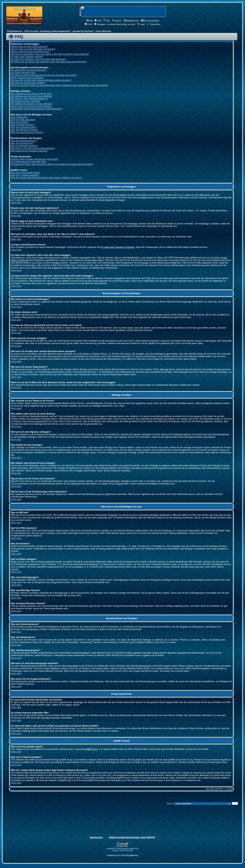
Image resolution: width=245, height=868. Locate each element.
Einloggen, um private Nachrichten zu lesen (115, 24)
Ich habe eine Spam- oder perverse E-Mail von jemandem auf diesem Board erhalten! (52, 164)
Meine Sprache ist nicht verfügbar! (27, 78)
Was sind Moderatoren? (22, 143)
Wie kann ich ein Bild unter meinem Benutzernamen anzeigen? (41, 80)
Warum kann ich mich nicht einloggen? (29, 47)
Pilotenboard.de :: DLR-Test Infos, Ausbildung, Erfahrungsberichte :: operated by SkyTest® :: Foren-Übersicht (59, 31)
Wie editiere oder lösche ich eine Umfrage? (31, 104)
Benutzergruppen (150, 21)
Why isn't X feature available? (25, 175)
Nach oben (16, 203)
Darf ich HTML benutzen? (23, 120)
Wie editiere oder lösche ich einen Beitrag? (31, 96)
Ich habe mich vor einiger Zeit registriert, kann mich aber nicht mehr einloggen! (49, 62)
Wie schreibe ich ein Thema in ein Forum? (31, 94)
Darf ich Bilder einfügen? (23, 125)
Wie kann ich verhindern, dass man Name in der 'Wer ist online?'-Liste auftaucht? (50, 54)
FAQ (106, 21)
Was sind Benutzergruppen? (24, 146)
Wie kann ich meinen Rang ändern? (28, 83)
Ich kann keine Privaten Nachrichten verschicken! (34, 159)
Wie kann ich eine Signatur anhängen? (29, 99)
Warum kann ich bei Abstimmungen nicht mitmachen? (37, 109)
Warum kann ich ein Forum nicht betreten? (31, 106)
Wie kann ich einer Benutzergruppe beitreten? (33, 148)
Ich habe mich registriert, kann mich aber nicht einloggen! (38, 59)
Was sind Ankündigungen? (24, 127)
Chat (98, 21)
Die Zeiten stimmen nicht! (23, 73)
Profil (88, 24)
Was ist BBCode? (19, 117)
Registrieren (154, 24)
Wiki (90, 21)
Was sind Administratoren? (24, 141)
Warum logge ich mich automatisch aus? (30, 52)
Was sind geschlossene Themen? (27, 132)
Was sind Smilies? (20, 122)
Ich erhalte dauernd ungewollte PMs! (28, 162)
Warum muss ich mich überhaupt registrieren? (33, 49)
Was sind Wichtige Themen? (24, 130)
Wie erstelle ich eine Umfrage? (25, 101)
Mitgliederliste (131, 21)
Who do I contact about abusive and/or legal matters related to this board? (46, 178)
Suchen (117, 21)
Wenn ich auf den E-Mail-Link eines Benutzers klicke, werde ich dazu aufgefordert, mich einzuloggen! (60, 85)
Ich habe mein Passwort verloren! (27, 57)
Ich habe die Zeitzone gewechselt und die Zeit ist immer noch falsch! (44, 75)
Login (141, 24)
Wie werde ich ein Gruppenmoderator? (29, 151)
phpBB (117, 855)
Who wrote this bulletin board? (25, 173)
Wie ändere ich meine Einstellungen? (29, 70)
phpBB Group (91, 749)
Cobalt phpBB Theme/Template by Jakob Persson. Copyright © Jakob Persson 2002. (123, 849)
